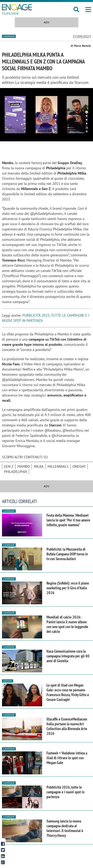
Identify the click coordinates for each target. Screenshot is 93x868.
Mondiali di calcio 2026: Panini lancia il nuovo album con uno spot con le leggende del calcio (67, 624)
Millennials (58, 466)
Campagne (9, 36)
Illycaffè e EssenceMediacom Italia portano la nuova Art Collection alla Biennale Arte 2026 (67, 726)
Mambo (24, 466)
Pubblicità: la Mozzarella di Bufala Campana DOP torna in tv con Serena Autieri (67, 554)
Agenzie (8, 681)
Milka (39, 466)
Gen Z (9, 466)
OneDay (79, 466)
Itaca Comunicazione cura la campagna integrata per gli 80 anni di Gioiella (68, 656)
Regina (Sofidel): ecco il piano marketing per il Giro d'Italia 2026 (68, 588)
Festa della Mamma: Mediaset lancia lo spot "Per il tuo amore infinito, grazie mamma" (68, 520)
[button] (88, 10)
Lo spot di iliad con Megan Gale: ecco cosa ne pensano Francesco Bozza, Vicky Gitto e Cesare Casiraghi (68, 692)
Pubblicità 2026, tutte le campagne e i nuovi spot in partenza (65, 792)
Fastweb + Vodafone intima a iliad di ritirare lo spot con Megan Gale (67, 758)
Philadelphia (15, 472)
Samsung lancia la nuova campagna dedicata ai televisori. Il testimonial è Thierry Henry (65, 828)
